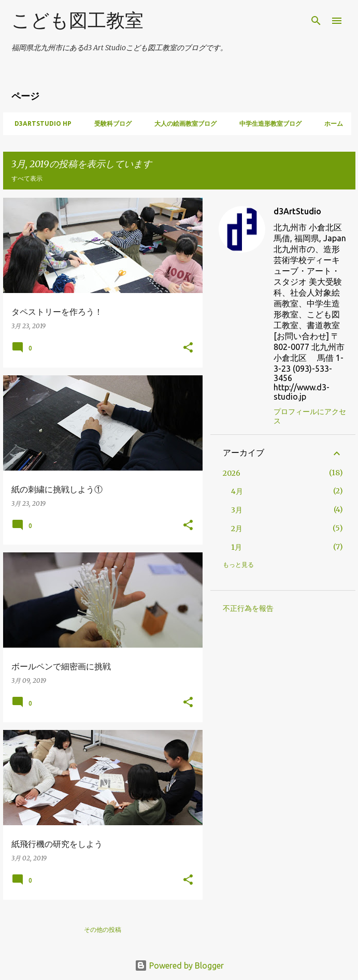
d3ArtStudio (297, 211)
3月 (237, 510)
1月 (237, 547)
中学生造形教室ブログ (267, 123)
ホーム (331, 123)
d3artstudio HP (40, 123)
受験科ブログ (110, 123)
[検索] (316, 21)
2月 (237, 529)
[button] (188, 348)
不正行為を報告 (248, 608)
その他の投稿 (103, 930)
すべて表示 (27, 178)
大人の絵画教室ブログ (182, 123)
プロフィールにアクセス (310, 416)
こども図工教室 (77, 20)
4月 (237, 491)
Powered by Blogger (179, 966)
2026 (232, 473)
